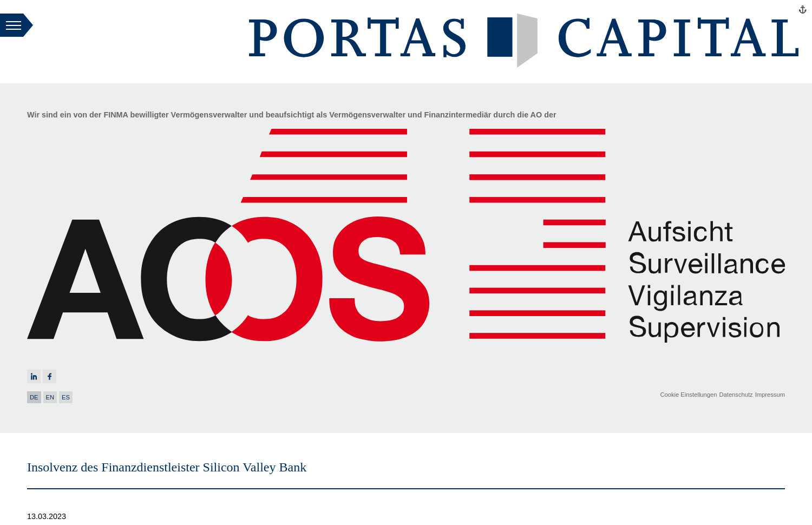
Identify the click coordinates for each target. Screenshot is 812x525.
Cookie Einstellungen (688, 395)
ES (66, 397)
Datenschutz (736, 395)
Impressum (770, 395)
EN (50, 397)
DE (34, 397)
